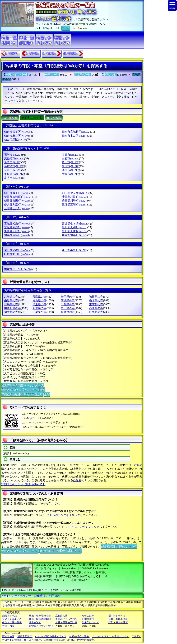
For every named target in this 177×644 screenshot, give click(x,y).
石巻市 (13, 155)
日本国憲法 (88, 619)
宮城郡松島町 (17, 224)
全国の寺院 (110, 75)
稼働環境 (40, 596)
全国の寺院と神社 (16, 75)
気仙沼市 (14, 158)
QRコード (34, 418)
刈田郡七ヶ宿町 (76, 193)
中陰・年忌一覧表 (12, 622)
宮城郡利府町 (17, 227)
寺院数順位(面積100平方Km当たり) (22, 394)
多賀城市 (14, 166)
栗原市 (70, 170)
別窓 (41, 385)
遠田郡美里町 (75, 250)
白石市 (70, 158)
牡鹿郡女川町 (17, 254)
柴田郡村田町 (75, 197)
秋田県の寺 (96, 297)
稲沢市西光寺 (25, 636)
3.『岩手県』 (33, 54)
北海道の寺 (11, 297)
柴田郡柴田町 (17, 201)
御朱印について (90, 622)
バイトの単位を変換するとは (51, 636)
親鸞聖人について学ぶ (41, 626)
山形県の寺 (11, 300)
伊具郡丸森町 (17, 205)
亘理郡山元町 (17, 208)
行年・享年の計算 (118, 622)
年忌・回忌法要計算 (66, 622)
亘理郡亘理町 (75, 205)
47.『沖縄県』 (71, 54)
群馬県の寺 (11, 304)
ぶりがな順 (10, 118)
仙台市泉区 (15, 139)
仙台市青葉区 (17, 132)
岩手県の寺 (68, 297)
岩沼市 (70, 166)
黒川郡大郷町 (17, 231)
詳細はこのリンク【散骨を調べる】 (23, 484)
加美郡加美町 (75, 235)
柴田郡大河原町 (18, 197)
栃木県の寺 (96, 300)
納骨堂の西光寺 (85, 640)
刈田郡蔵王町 (17, 193)
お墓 (137, 465)
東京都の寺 (96, 304)
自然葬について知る (66, 619)
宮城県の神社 (82, 75)
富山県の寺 (68, 308)
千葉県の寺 (68, 304)
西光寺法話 (8, 636)
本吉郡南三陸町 (18, 269)
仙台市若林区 (17, 136)
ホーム (66, 28)
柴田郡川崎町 (75, 201)
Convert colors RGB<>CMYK (59, 640)
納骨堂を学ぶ (10, 616)
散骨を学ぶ (35, 622)
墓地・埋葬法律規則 (40, 619)
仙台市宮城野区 (76, 132)
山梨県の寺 (39, 312)
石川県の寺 (96, 308)
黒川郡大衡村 (75, 231)
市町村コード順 (32, 118)
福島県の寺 (39, 300)
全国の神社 (52, 75)
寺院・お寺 (8, 626)
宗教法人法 (61, 616)
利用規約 (54, 596)
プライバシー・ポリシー (16, 596)
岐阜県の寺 (96, 312)
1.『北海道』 (12, 54)
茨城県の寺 (68, 300)
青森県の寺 (39, 297)
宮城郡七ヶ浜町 (76, 224)
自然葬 (77, 480)
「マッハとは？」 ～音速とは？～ (110, 636)
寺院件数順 (54, 118)
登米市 (13, 170)
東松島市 (14, 174)
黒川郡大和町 (75, 227)
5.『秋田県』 (50, 54)
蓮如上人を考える (12, 619)
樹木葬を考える (117, 616)
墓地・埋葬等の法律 (40, 616)
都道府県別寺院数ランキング (19, 385)
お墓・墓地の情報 (118, 619)
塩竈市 (70, 155)
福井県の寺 (11, 312)
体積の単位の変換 (79, 636)
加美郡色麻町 (17, 235)
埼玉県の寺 (39, 304)
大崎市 (70, 174)
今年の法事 (88, 616)
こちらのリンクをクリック (63, 515)
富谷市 (13, 178)
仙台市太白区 (75, 136)
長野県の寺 (68, 312)
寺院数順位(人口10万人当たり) (20, 390)
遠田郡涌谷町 (17, 250)
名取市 (13, 162)
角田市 (70, 162)
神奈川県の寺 (12, 308)
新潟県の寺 (39, 308)
